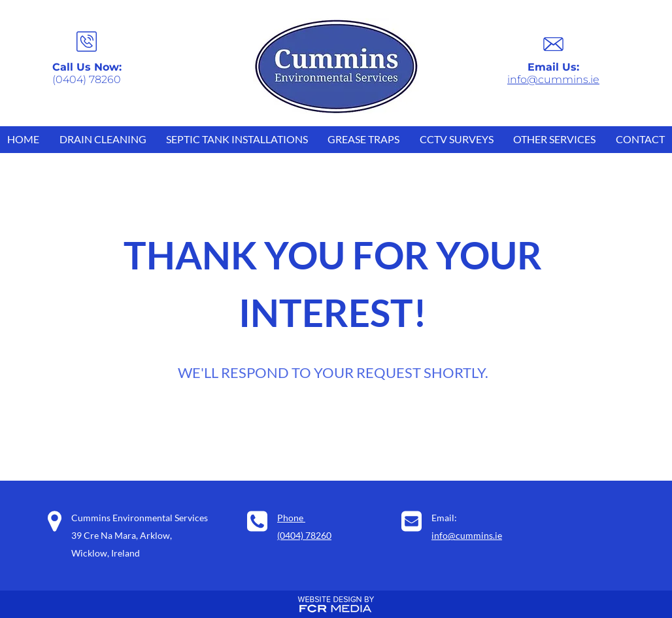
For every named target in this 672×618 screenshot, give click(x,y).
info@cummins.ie (553, 79)
